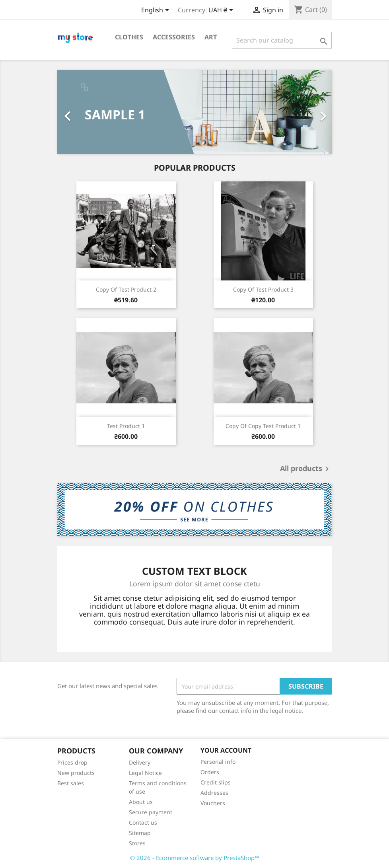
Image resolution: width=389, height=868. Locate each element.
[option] (194, 112)
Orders (210, 772)
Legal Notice (145, 773)
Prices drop (72, 762)
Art (211, 37)
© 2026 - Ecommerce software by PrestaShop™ (195, 858)
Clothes (129, 37)
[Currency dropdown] (222, 11)
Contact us (143, 822)
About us (141, 802)
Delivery (140, 762)
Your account (226, 750)
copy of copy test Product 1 (263, 426)
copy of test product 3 (263, 289)
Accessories (174, 37)
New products (76, 773)
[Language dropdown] (157, 11)
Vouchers (213, 803)
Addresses (214, 793)
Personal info (218, 762)
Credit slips (216, 782)
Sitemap (140, 833)
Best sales (71, 783)
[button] (78, 112)
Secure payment (151, 812)
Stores (137, 843)
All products (306, 469)
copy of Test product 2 (126, 289)
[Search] (282, 40)
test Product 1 (126, 426)
